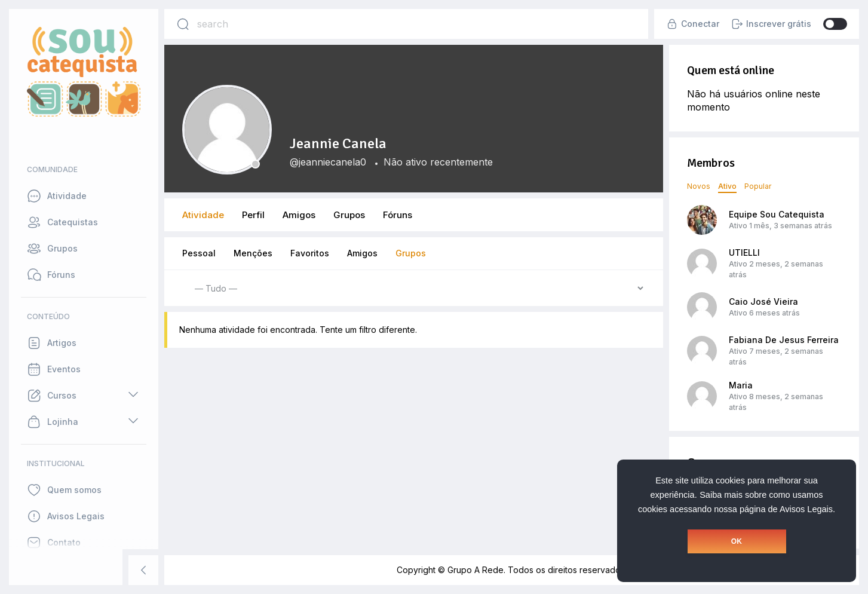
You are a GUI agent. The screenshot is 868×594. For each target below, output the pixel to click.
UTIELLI (744, 252)
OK (737, 541)
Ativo (727, 186)
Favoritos (310, 253)
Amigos (299, 215)
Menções (253, 253)
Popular (758, 186)
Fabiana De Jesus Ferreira (784, 340)
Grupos (349, 215)
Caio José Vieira (763, 301)
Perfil (253, 215)
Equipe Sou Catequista (777, 214)
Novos (699, 186)
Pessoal (199, 253)
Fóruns (398, 215)
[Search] (183, 24)
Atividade (203, 215)
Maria (741, 385)
